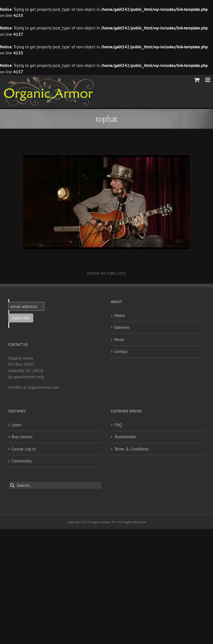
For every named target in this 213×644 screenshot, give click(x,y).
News (119, 339)
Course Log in (24, 449)
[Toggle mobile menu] (208, 80)
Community (22, 461)
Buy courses (22, 437)
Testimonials (125, 437)
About (120, 315)
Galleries (122, 327)
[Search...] (55, 485)
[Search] (12, 485)
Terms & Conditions (131, 449)
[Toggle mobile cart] (197, 80)
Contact (121, 351)
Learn (17, 425)
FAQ (118, 425)
